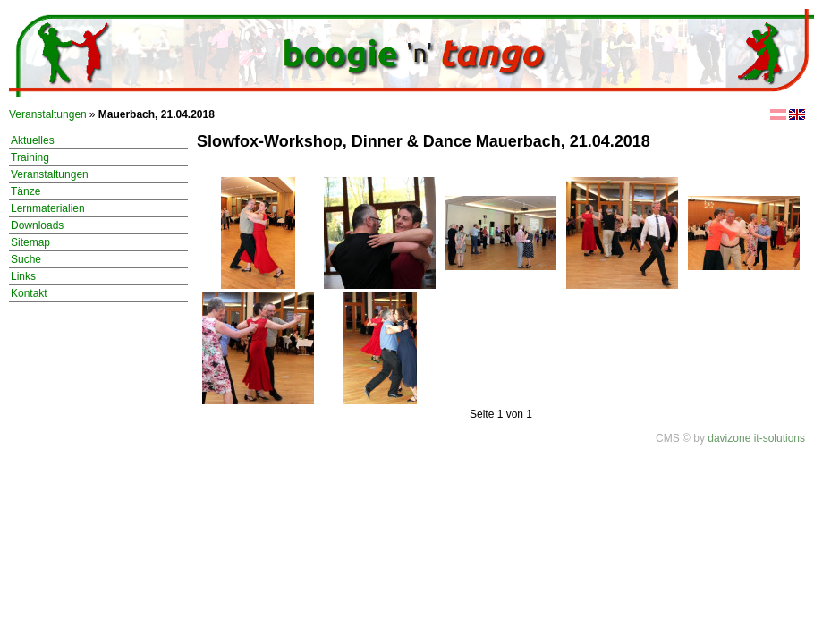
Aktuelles (33, 140)
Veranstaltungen (48, 114)
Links (23, 276)
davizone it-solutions (756, 438)
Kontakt (29, 293)
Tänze (25, 191)
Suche (26, 259)
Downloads (37, 225)
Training (30, 157)
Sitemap (30, 242)
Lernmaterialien (48, 208)
